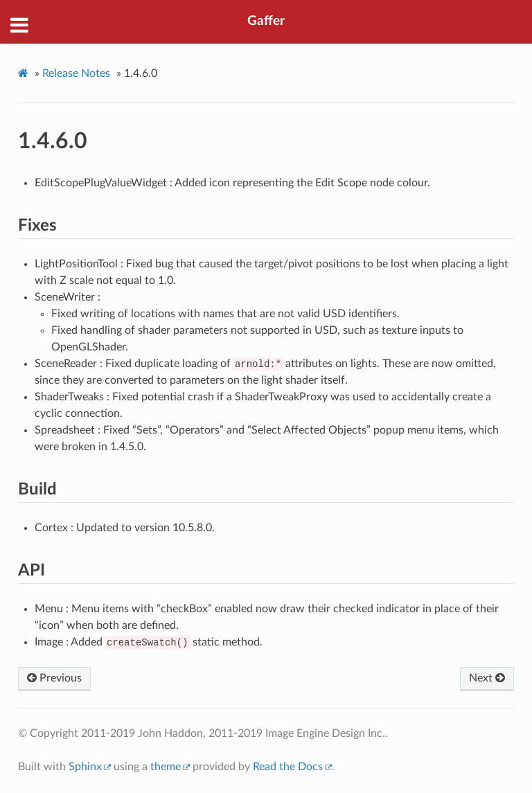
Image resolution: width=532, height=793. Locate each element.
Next (487, 678)
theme (166, 767)
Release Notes (76, 73)
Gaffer (266, 21)
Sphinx (85, 767)
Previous (54, 678)
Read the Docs (288, 767)
